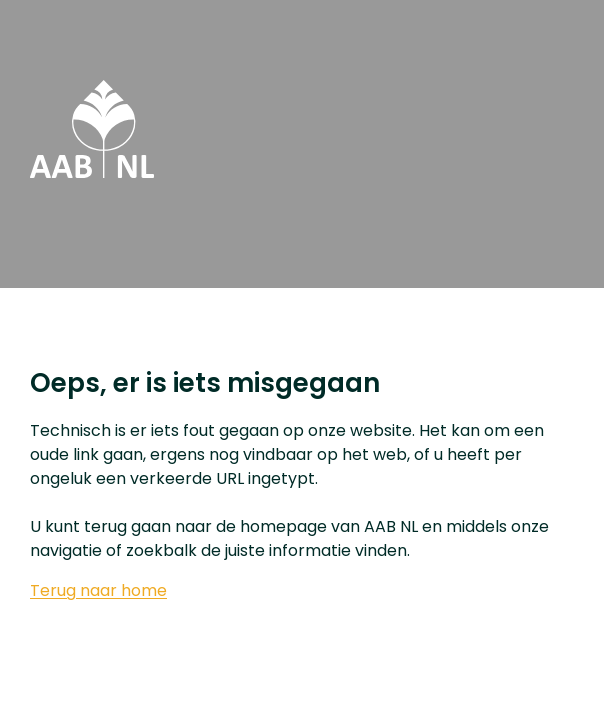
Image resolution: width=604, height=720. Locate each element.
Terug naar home (98, 590)
